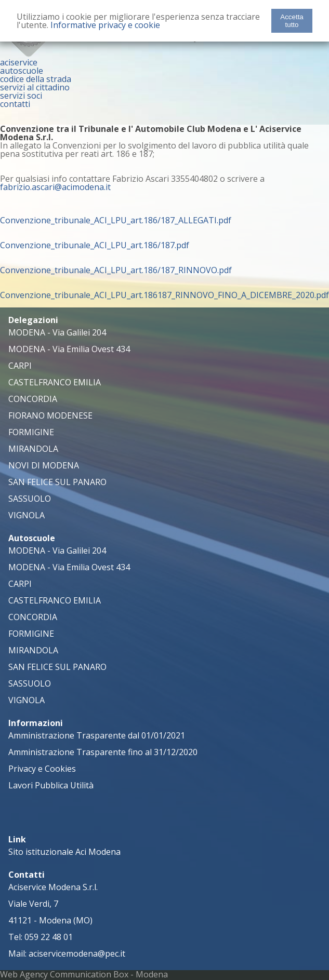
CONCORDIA (33, 399)
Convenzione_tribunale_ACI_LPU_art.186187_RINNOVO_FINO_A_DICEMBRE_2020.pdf (164, 295)
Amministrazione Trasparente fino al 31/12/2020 (103, 752)
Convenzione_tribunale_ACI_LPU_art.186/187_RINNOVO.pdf (116, 270)
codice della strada (36, 79)
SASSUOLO (30, 499)
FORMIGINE (31, 432)
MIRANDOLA (33, 449)
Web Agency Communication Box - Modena (84, 974)
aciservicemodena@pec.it (77, 954)
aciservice (19, 62)
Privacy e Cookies (42, 769)
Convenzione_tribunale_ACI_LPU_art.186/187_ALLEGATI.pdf (116, 220)
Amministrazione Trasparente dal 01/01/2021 (97, 735)
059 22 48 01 (49, 937)
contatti (15, 104)
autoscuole (22, 71)
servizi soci (21, 96)
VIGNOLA (27, 515)
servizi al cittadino (35, 87)
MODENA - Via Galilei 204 (57, 332)
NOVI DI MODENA (44, 465)
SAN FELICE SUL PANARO (57, 482)
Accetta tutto (292, 21)
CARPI (20, 366)
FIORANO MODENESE (50, 415)
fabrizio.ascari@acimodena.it (55, 187)
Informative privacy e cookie (105, 25)
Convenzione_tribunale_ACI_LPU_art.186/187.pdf (95, 245)
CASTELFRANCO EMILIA (55, 382)
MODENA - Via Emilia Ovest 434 (69, 349)
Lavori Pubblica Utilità (51, 785)
